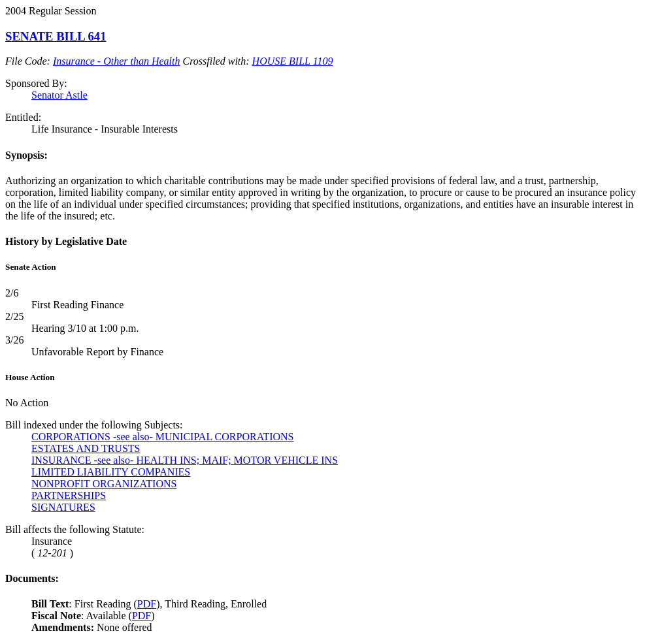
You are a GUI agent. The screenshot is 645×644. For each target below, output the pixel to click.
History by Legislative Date (66, 241)
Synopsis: (26, 155)
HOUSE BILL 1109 (293, 61)
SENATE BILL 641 (56, 36)
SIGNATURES (63, 507)
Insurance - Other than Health (117, 61)
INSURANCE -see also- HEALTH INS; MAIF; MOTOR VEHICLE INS (185, 460)
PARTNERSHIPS (69, 495)
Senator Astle (59, 95)
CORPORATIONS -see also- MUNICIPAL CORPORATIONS (163, 437)
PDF (147, 604)
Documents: (32, 578)
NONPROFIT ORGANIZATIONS (104, 484)
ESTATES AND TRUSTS (86, 448)
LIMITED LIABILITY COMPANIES (111, 472)
